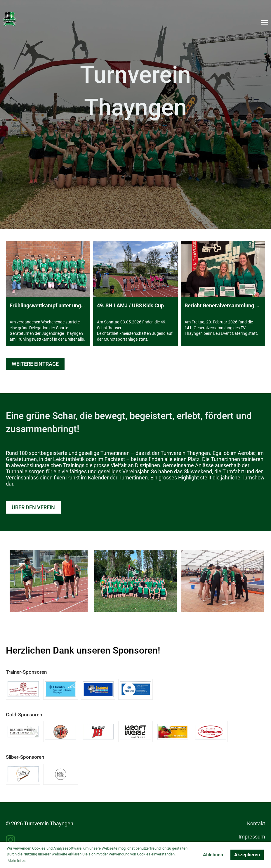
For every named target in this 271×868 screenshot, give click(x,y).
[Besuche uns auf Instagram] (11, 840)
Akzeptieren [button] (247, 855)
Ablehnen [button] (213, 855)
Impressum (252, 837)
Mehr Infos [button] (17, 861)
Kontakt (256, 823)
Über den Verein (33, 507)
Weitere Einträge (35, 364)
